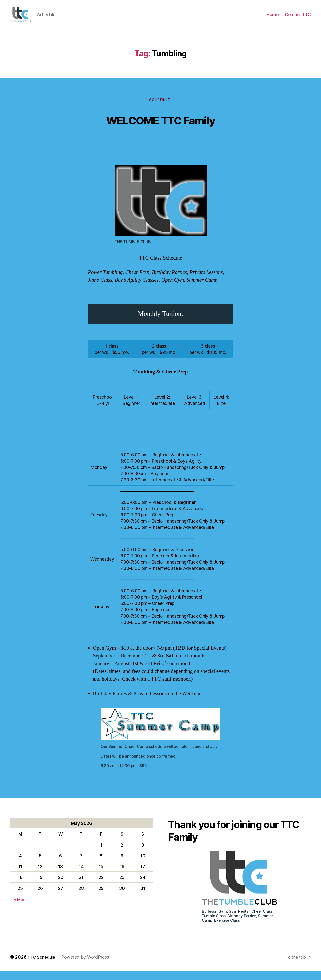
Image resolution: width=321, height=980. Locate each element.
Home (273, 18)
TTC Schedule (43, 966)
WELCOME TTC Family (160, 127)
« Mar (20, 908)
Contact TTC (298, 18)
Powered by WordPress (88, 966)
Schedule (160, 108)
